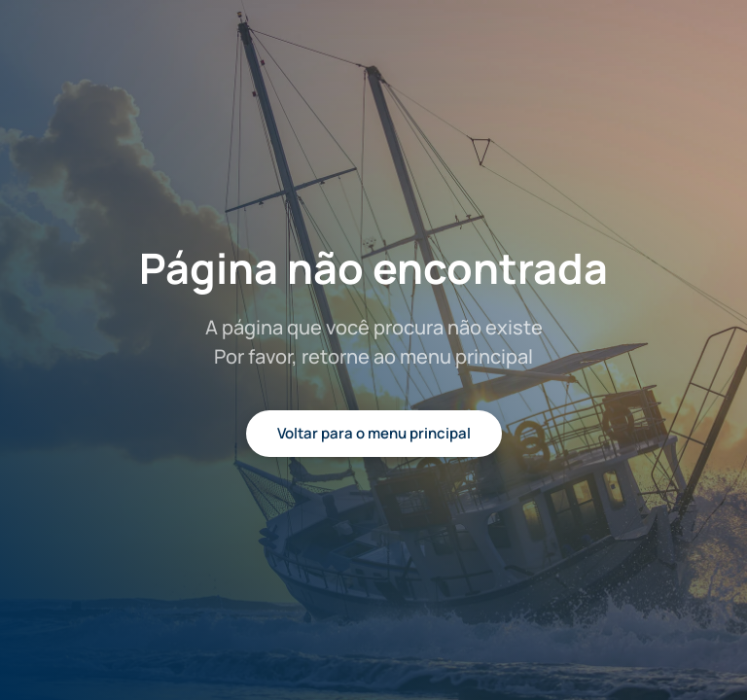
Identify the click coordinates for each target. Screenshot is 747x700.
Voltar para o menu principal (374, 433)
